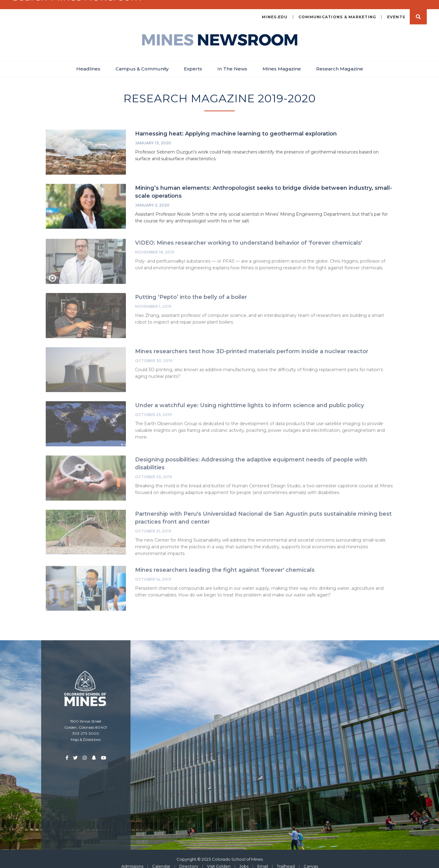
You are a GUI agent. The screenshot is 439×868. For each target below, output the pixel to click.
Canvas (311, 858)
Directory (189, 858)
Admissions (132, 858)
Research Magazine (340, 61)
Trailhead (286, 858)
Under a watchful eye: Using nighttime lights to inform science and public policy (250, 399)
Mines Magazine (282, 61)
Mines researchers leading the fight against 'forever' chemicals (225, 564)
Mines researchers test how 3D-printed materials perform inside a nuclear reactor (252, 345)
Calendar (161, 858)
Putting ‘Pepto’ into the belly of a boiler (191, 291)
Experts (193, 61)
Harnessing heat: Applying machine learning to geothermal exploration (236, 126)
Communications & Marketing (337, 9)
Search (418, 9)
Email (263, 858)
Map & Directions (86, 732)
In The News (232, 61)
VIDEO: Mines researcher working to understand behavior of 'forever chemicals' (249, 237)
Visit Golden (219, 858)
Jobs (244, 858)
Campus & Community (142, 61)
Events (396, 9)
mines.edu (275, 9)
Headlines (88, 61)
